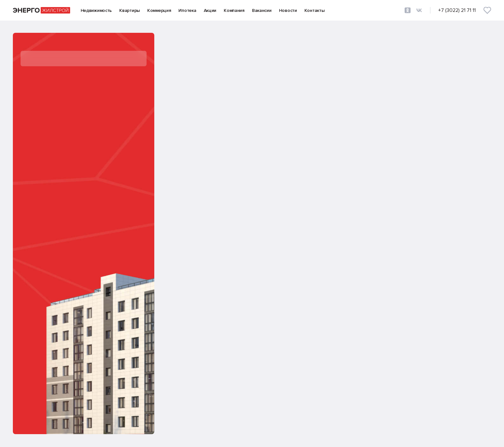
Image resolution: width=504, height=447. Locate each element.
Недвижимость (96, 10)
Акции (210, 10)
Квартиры (130, 10)
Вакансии (262, 10)
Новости (288, 10)
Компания (234, 10)
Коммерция (159, 10)
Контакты (315, 10)
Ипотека (187, 10)
